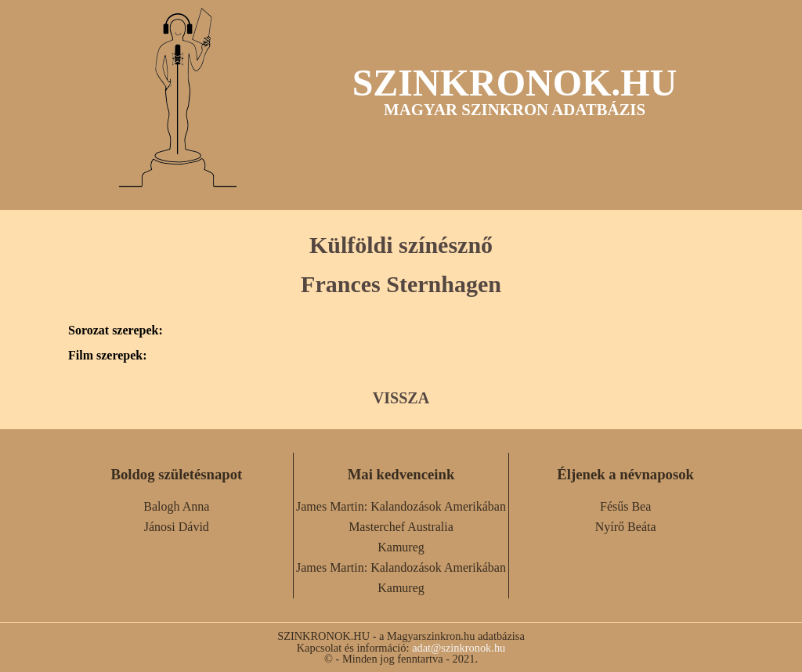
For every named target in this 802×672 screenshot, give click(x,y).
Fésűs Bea (625, 506)
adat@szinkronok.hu (459, 648)
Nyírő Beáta (626, 527)
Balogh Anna (176, 506)
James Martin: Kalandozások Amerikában (401, 506)
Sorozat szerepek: (116, 331)
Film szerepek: (108, 356)
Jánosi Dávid (177, 527)
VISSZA (401, 398)
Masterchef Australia (401, 527)
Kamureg (401, 547)
